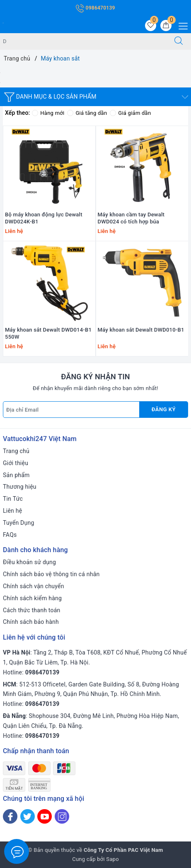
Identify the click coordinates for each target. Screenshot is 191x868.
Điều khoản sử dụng (29, 562)
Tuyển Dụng (19, 523)
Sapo (112, 859)
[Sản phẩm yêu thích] (151, 25)
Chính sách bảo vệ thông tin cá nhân (51, 574)
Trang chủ (16, 451)
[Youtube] (45, 816)
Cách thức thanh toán (32, 610)
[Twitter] (28, 816)
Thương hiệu (20, 487)
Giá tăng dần (87, 113)
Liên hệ (12, 511)
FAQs (10, 535)
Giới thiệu (16, 463)
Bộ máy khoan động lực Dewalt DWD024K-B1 (44, 218)
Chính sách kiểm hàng (32, 598)
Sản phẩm (16, 475)
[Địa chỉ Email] (71, 410)
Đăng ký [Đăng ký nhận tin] (164, 409)
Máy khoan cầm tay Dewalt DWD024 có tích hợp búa (131, 218)
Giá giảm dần (130, 113)
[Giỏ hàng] (166, 25)
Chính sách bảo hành (31, 622)
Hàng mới (48, 113)
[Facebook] (10, 816)
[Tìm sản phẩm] (83, 41)
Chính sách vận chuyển (34, 586)
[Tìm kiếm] (179, 41)
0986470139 (95, 8)
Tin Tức (13, 499)
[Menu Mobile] (181, 25)
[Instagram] (62, 816)
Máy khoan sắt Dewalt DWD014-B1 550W (48, 333)
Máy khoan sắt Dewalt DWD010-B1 (141, 330)
